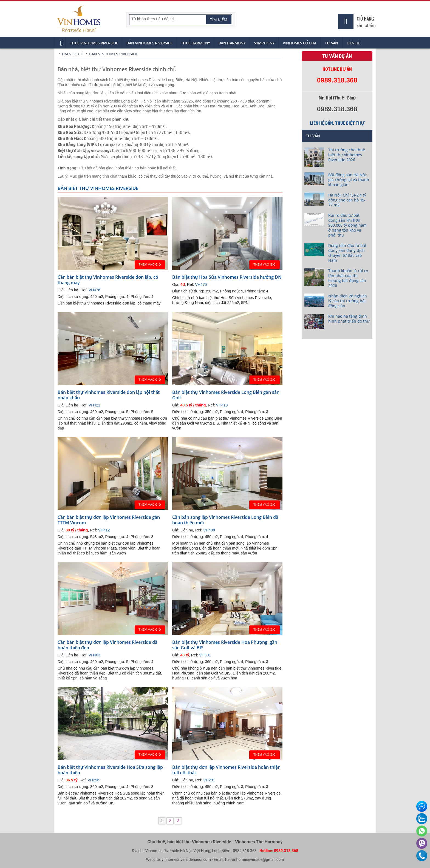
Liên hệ (353, 43)
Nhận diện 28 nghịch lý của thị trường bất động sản (348, 301)
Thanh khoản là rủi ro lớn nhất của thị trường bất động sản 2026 (348, 278)
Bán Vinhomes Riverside (149, 43)
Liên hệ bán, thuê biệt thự (337, 123)
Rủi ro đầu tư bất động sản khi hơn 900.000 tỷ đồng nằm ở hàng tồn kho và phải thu (347, 225)
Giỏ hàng (365, 19)
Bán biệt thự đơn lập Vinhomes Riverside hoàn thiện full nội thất (226, 770)
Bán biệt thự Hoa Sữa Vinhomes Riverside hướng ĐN (227, 277)
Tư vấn (331, 43)
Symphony (264, 43)
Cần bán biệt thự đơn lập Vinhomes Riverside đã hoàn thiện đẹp (107, 645)
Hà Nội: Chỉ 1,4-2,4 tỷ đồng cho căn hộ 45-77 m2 (347, 200)
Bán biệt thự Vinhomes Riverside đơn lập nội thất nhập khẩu (109, 395)
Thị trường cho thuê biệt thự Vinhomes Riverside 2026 (347, 155)
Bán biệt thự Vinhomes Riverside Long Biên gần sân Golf (226, 395)
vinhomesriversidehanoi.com (186, 860)
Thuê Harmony (196, 43)
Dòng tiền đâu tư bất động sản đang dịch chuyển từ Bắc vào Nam (347, 253)
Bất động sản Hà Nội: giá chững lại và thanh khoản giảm (349, 180)
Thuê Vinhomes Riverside (94, 43)
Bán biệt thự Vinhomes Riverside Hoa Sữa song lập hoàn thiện (110, 770)
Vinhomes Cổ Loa (299, 43)
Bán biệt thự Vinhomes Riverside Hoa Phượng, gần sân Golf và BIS (225, 645)
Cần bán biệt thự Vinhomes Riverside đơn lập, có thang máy (108, 280)
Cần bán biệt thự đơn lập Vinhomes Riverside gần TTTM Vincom (109, 520)
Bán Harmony (232, 43)
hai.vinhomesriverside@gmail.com (254, 860)
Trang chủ (72, 54)
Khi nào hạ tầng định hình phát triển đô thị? (349, 319)
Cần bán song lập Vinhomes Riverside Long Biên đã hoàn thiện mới (225, 520)
